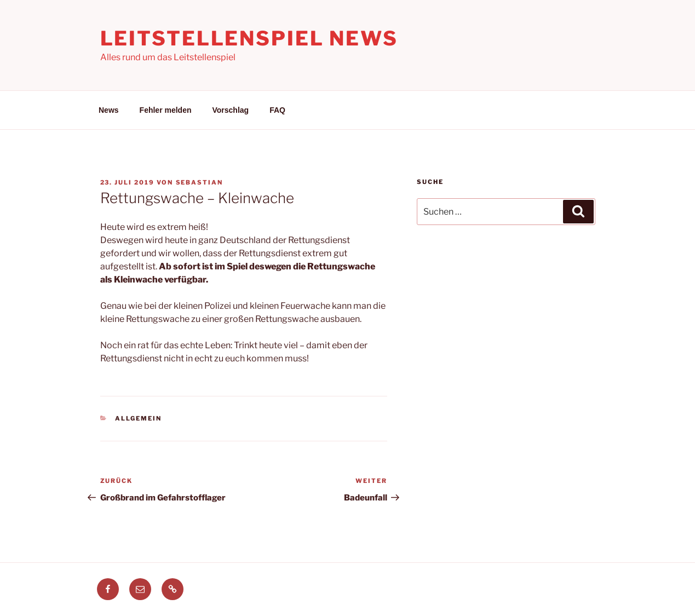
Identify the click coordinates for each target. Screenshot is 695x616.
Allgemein (138, 418)
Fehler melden (166, 110)
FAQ (277, 110)
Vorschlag (231, 110)
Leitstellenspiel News (249, 38)
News (109, 110)
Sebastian (200, 182)
